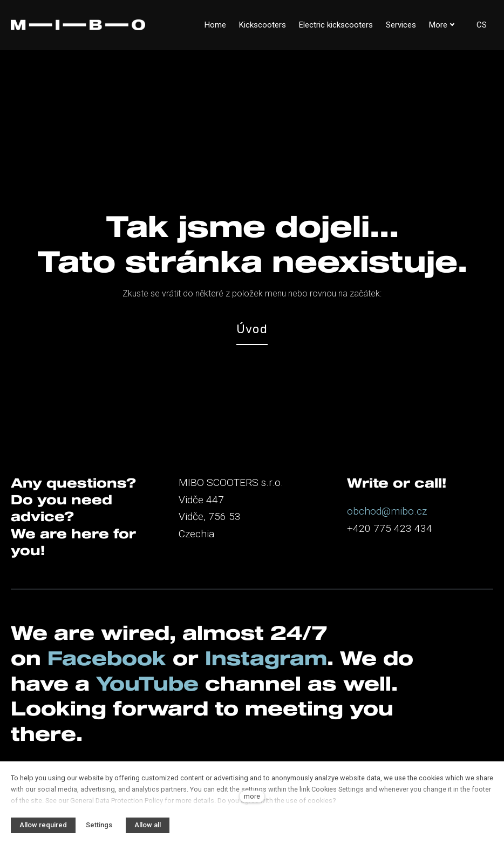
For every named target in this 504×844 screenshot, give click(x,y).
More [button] (442, 25)
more (252, 796)
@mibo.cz (404, 511)
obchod (364, 511)
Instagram (266, 658)
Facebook (107, 658)
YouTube (147, 683)
